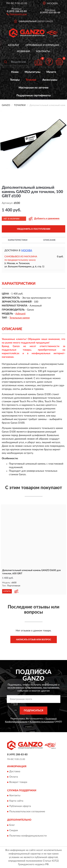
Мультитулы (33, 72)
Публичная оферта (20, 806)
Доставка (15, 772)
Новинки (23, 51)
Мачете (51, 72)
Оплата (14, 777)
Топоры (15, 80)
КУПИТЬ (7, 591)
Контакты (43, 51)
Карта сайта (16, 801)
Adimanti (20, 314)
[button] (17, 14)
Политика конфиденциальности (28, 836)
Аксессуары (50, 80)
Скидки (14, 830)
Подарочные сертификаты (34, 96)
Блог (12, 825)
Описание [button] (49, 240)
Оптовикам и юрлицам (42, 45)
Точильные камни (20, 318)
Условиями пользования (42, 722)
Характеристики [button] (18, 240)
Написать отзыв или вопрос (34, 640)
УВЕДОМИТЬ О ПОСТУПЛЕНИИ (33, 229)
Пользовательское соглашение (27, 812)
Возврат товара (18, 782)
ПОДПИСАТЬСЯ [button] (33, 711)
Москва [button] (27, 251)
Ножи (15, 72)
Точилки (31, 80)
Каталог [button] (14, 45)
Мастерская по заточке (33, 88)
